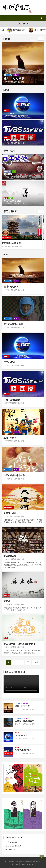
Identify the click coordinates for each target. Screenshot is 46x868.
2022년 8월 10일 (10, 204)
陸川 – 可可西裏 (14, 78)
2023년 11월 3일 (10, 82)
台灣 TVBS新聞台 (12, 140)
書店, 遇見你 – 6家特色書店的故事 (20, 644)
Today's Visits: (9, 842)
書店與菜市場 (10, 556)
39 (28, 662)
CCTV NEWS (10, 113)
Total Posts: (8, 850)
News (6, 111)
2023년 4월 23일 (10, 559)
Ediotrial (8, 75)
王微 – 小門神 (10, 438)
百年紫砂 (8, 174)
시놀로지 (20, 82)
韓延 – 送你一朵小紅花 (14, 475)
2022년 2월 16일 (10, 246)
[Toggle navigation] (5, 18)
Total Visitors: (9, 846)
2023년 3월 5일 (9, 177)
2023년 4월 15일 (10, 604)
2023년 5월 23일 (10, 516)
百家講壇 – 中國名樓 (13, 243)
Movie (16, 75)
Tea (14, 171)
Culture (7, 171)
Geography (9, 237)
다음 (36, 662)
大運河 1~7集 (10, 513)
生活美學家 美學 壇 (12, 201)
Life (6, 198)
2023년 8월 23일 (10, 441)
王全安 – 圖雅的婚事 (13, 324)
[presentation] (39, 39)
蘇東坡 (7, 601)
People (7, 595)
